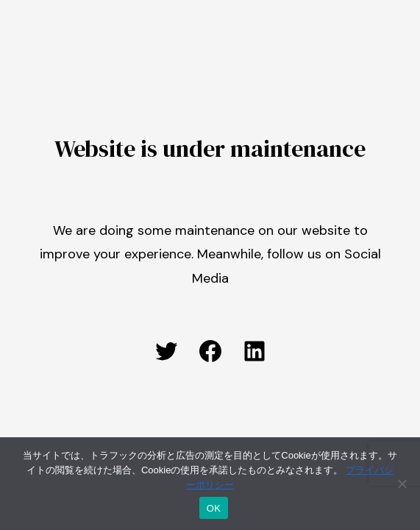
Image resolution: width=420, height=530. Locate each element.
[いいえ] (402, 484)
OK (214, 508)
